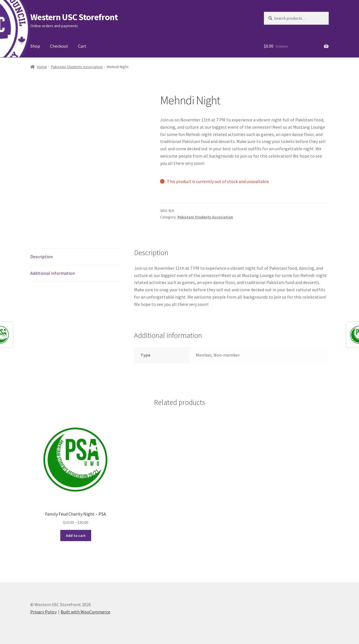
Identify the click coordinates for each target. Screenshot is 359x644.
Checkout (59, 46)
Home (42, 67)
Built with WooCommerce (85, 612)
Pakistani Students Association (77, 67)
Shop (35, 46)
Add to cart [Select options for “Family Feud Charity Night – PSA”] (76, 535)
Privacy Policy (43, 612)
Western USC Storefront (74, 17)
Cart (82, 46)
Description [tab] (42, 257)
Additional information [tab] (53, 273)
